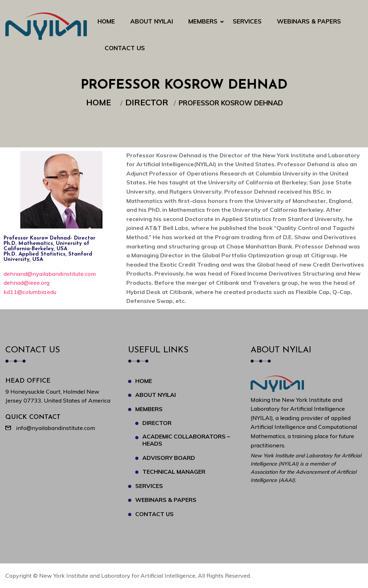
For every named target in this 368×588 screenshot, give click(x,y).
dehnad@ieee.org (27, 283)
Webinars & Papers (309, 21)
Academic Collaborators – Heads (186, 440)
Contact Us (125, 48)
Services (247, 21)
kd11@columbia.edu (30, 292)
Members (203, 21)
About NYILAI (152, 21)
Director (149, 102)
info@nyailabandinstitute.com (56, 428)
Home (106, 21)
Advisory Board (169, 458)
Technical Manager (174, 472)
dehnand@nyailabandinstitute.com (50, 274)
